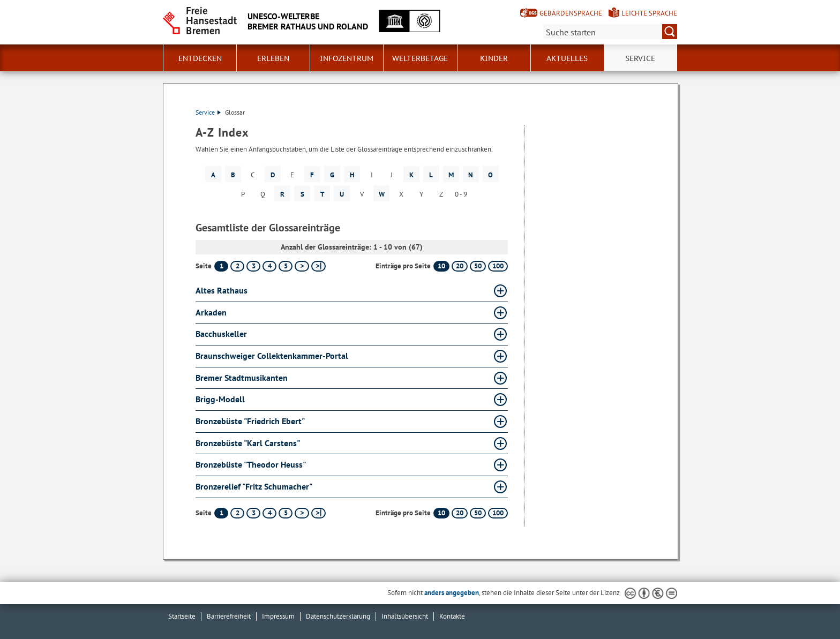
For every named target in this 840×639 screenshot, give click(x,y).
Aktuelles (567, 58)
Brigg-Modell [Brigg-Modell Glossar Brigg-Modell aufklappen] (220, 399)
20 (460, 266)
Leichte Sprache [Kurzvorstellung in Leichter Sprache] (649, 13)
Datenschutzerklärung (338, 616)
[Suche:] (610, 32)
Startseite (182, 616)
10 (441, 266)
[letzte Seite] (318, 266)
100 (498, 266)
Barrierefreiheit (229, 616)
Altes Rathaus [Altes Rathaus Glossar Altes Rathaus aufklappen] (222, 290)
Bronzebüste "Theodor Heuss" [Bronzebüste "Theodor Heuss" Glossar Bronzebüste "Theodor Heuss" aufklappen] (251, 464)
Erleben (273, 58)
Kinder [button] (494, 58)
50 (478, 266)
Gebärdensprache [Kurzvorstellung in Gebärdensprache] (571, 13)
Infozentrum (347, 58)
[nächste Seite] (302, 266)
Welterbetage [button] (420, 58)
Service (208, 112)
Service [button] (640, 58)
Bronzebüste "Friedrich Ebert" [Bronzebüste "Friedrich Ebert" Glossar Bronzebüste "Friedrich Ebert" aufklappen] (250, 421)
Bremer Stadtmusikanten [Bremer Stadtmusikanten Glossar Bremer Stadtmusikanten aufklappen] (242, 378)
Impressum (278, 616)
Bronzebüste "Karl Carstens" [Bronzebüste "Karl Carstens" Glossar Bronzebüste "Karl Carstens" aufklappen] (248, 443)
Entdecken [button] (200, 58)
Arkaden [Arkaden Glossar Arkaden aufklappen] (211, 312)
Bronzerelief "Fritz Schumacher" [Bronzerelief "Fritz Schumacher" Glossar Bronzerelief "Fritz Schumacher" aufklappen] (254, 486)
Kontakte (452, 616)
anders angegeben (452, 593)
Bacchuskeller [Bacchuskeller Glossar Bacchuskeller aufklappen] (221, 334)
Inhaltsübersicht (405, 616)
